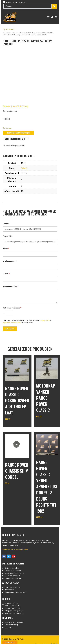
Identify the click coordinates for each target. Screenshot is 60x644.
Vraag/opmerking (11, 286)
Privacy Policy (45, 320)
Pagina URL (8, 236)
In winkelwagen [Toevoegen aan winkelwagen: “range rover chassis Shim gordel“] (14, 489)
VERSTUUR (10, 329)
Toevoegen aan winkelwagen (18, 133)
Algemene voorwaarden (12, 322)
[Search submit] (54, 6)
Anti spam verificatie (12, 308)
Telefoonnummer (10, 261)
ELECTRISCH (11, 35)
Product (6, 224)
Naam (6, 249)
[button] (48, 17)
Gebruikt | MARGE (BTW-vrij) (16, 106)
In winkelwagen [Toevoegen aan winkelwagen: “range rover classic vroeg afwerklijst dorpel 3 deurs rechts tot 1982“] (45, 523)
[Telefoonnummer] (30, 267)
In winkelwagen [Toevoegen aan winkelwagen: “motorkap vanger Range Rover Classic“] (45, 422)
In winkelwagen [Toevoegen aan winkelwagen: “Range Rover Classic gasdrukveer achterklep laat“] (14, 425)
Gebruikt (24, 168)
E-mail (6, 274)
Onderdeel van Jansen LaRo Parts (15, 549)
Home (5, 33)
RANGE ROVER (13, 33)
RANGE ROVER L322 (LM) (27, 33)
